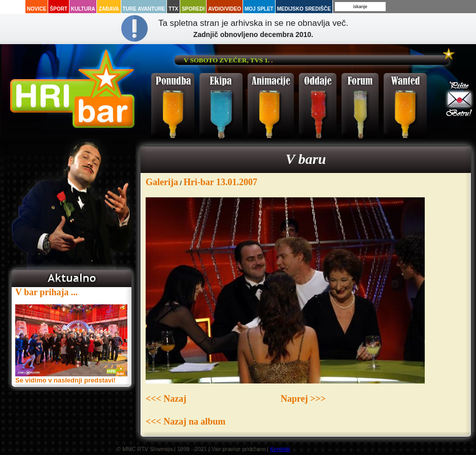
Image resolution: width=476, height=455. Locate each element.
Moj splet (259, 9)
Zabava (109, 9)
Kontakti (280, 449)
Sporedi (193, 9)
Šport (58, 9)
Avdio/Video (225, 9)
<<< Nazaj (166, 399)
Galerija (162, 182)
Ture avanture (144, 9)
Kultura (83, 9)
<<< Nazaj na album (185, 422)
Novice (37, 9)
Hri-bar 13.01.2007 (220, 182)
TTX (173, 9)
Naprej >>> (303, 399)
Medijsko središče (304, 9)
